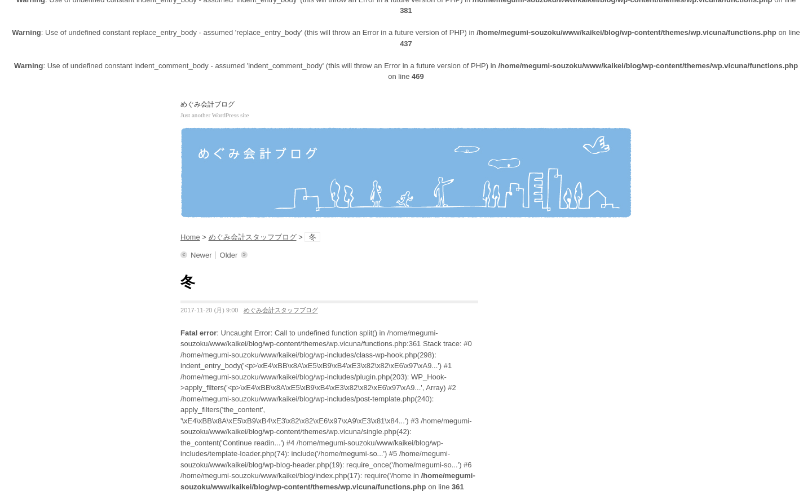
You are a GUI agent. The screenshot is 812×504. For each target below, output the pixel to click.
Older (229, 255)
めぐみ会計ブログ (208, 104)
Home (190, 237)
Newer (201, 255)
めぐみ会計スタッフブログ (253, 237)
